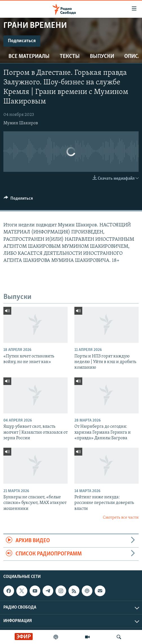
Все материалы (29, 57)
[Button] (18, 200)
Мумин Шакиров (21, 123)
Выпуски (102, 57)
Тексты (70, 57)
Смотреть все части (121, 518)
